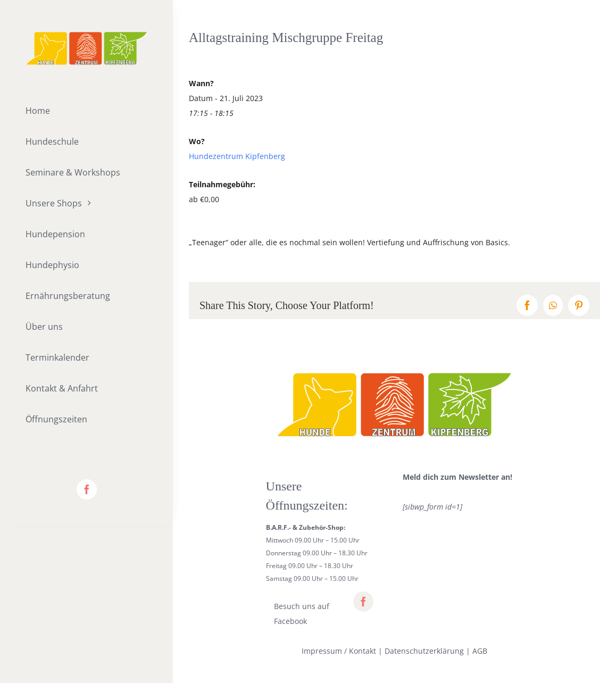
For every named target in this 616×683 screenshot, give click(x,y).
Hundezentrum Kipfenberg (237, 156)
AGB (480, 651)
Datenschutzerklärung (424, 651)
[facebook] (87, 489)
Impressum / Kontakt (339, 651)
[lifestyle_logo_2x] (86, 35)
